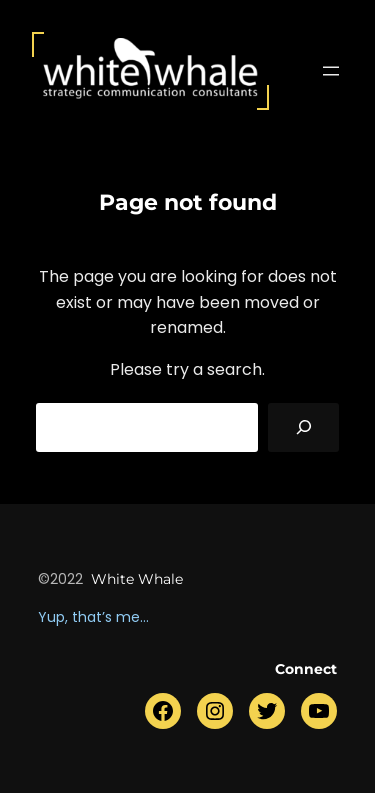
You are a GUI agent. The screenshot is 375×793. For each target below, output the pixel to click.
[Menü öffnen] (331, 71)
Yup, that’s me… (93, 617)
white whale (137, 579)
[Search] (303, 427)
